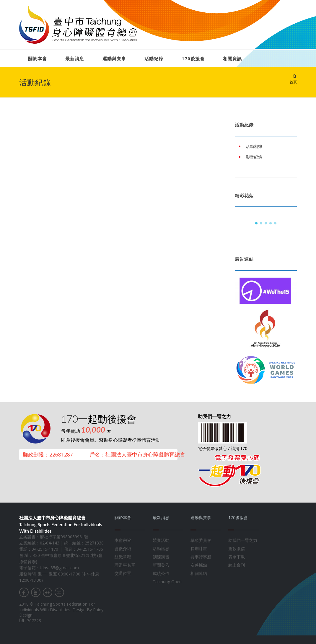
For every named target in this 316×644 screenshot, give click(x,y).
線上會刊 (237, 565)
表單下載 (237, 557)
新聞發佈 (161, 565)
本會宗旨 (123, 540)
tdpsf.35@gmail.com (59, 568)
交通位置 (123, 573)
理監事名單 (125, 565)
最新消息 (75, 58)
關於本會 (38, 58)
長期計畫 (199, 548)
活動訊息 (161, 548)
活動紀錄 (154, 58)
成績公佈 (161, 573)
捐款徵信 (237, 548)
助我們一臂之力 (243, 540)
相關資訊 (232, 58)
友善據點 (199, 565)
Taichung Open (167, 582)
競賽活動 (161, 540)
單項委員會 (201, 540)
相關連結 (199, 573)
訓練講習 (161, 557)
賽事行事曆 (201, 557)
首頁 (293, 82)
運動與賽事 (114, 58)
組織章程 (123, 557)
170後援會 (193, 58)
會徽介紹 (123, 548)
